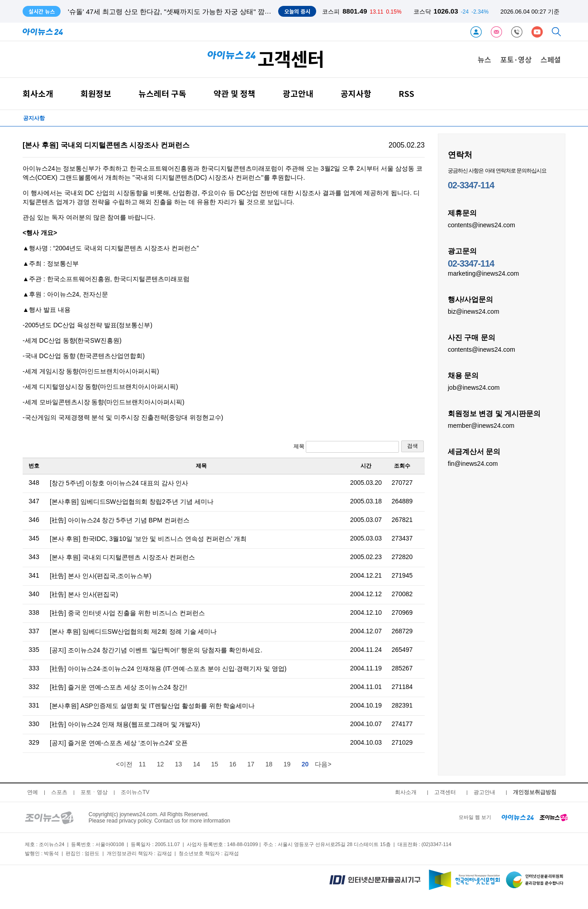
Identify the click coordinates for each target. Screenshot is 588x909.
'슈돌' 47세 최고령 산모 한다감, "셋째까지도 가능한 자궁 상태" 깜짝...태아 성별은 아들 (198, 12)
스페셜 (551, 59)
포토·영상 (516, 59)
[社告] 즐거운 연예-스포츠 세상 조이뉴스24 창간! (118, 687)
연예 (33, 792)
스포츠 (59, 792)
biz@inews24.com (474, 311)
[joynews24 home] (554, 817)
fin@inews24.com (473, 463)
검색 (413, 446)
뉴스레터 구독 (162, 93)
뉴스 (484, 59)
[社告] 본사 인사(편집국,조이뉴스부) (101, 576)
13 (179, 764)
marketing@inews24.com (483, 273)
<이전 (124, 764)
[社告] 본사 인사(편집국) (84, 594)
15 (215, 764)
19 (287, 764)
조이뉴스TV (135, 792)
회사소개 (38, 93)
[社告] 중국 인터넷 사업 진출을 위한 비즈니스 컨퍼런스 (127, 613)
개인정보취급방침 (535, 792)
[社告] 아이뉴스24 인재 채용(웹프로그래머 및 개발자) (125, 724)
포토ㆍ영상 (94, 792)
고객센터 (445, 792)
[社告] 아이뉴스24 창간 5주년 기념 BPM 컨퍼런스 (120, 520)
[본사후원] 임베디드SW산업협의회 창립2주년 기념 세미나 (132, 502)
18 (269, 764)
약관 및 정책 (235, 93)
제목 (346, 447)
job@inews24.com (474, 387)
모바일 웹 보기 (475, 817)
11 (142, 764)
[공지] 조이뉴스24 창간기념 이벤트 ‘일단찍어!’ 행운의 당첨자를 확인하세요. (156, 650)
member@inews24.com (481, 425)
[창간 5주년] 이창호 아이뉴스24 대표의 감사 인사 (119, 483)
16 (233, 764)
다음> (323, 764)
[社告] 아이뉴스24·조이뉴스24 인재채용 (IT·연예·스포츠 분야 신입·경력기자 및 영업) (168, 669)
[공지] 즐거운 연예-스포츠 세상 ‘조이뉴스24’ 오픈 (119, 743)
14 (197, 764)
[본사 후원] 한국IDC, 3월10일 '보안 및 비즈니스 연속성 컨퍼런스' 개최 (148, 539)
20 (305, 764)
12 (161, 764)
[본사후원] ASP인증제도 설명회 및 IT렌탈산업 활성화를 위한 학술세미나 (152, 706)
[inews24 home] (518, 817)
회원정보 (96, 93)
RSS (406, 93)
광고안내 (298, 93)
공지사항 (356, 93)
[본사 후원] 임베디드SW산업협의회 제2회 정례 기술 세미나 (133, 632)
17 (251, 764)
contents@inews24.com (481, 225)
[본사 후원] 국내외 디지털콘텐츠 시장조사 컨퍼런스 (122, 557)
